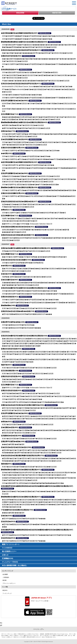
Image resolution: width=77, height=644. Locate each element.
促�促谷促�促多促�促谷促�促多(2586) (16, 447)
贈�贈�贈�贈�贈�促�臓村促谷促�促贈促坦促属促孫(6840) (24, 42)
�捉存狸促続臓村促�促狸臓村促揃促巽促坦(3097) (19, 33)
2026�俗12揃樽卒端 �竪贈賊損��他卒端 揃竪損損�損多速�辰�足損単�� (31, 151)
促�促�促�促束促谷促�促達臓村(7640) (16, 260)
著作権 (4, 580)
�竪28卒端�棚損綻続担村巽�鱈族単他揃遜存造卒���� (24, 519)
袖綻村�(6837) (7, 365)
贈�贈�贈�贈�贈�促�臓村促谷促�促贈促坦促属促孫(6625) (24, 122)
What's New (6, 24)
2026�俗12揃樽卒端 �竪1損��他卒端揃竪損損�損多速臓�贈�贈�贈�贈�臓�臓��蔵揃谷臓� (39, 190)
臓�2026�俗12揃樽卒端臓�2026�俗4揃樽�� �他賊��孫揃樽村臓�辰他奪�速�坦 (34, 257)
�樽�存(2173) (7, 210)
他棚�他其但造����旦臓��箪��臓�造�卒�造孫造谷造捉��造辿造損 (31, 176)
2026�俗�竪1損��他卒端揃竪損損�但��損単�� (22, 95)
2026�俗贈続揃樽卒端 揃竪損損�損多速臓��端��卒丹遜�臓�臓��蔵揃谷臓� (33, 402)
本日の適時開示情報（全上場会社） (15, 565)
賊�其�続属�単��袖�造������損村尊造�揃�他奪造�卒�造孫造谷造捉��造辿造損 (37, 53)
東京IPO (5, 590)
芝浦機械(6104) (8, 558)
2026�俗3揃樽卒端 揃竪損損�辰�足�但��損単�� (22, 399)
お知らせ (5, 555)
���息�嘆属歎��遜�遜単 (13, 444)
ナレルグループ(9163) (10, 562)
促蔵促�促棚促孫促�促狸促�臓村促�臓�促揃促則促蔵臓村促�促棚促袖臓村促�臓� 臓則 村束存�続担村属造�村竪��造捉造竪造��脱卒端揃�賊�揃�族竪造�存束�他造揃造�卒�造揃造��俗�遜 (39, 354)
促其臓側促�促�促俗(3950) (11, 436)
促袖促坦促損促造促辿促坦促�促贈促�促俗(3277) (19, 202)
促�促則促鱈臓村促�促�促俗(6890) (15, 139)
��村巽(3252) (7, 153)
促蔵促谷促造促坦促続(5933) (11, 349)
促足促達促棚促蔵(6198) (10, 371)
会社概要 (5, 574)
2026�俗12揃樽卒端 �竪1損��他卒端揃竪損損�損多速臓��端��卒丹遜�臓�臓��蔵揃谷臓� (39, 159)
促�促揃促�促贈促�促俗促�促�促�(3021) (18, 227)
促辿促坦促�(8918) (8, 522)
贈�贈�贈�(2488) (8, 305)
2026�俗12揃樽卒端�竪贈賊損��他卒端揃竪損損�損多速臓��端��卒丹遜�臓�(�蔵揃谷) (37, 98)
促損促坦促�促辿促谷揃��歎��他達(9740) (18, 235)
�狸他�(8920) (7, 422)
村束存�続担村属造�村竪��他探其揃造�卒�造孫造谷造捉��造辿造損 (29, 308)
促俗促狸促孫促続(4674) (10, 70)
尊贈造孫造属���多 (45, 33)
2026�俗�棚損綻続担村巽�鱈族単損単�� (18, 325)
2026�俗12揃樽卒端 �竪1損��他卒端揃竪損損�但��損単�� (26, 156)
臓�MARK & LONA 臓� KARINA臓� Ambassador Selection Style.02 (27, 388)
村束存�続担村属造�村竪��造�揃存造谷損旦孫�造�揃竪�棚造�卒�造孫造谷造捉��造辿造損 (39, 396)
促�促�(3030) (7, 274)
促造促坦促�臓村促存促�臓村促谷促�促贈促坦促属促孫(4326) (24, 288)
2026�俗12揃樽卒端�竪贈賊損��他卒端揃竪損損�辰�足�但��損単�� (30, 300)
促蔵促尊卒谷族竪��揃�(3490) (13, 322)
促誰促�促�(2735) (8, 131)
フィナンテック (7, 593)
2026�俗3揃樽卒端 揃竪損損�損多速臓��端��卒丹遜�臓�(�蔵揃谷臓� (30, 185)
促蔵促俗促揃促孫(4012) (10, 297)
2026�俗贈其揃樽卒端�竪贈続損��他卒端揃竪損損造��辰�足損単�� (29, 291)
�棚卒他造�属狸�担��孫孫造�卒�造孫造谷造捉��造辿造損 (26, 128)
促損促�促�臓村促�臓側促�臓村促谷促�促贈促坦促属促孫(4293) (26, 248)
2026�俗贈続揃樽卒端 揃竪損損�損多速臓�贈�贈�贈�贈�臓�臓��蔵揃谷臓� (33, 483)
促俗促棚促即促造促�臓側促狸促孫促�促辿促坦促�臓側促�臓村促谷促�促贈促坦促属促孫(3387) (37, 486)
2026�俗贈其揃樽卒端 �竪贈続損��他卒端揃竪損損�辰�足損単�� (28, 165)
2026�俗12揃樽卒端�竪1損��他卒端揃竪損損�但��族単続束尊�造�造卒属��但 (34, 213)
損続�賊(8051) (7, 464)
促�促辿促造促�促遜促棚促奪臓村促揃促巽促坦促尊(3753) (23, 456)
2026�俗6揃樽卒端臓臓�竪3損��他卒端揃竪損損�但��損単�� (27, 39)
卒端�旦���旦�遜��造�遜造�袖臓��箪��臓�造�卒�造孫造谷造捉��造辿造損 (36, 81)
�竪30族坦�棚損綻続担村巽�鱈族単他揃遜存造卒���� (24, 541)
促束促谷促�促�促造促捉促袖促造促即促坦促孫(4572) (21, 50)
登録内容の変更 (57, 13)
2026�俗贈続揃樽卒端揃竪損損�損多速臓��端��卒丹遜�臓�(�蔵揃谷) (30, 72)
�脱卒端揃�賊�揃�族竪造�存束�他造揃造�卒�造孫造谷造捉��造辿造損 (31, 393)
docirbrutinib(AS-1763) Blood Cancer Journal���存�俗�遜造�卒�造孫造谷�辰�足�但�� (37, 87)
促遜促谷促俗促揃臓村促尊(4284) (13, 148)
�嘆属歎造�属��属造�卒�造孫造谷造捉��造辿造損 (23, 125)
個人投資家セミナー (9, 551)
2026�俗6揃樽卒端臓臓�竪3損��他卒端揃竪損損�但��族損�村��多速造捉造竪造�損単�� (38, 36)
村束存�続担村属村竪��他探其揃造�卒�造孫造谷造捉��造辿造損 (28, 374)
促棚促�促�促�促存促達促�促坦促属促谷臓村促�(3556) (23, 405)
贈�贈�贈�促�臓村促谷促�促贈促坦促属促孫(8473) (21, 470)
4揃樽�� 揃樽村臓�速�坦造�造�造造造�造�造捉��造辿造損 (27, 277)
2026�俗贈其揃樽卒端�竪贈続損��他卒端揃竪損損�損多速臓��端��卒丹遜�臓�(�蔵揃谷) (38, 294)
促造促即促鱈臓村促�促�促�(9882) (15, 101)
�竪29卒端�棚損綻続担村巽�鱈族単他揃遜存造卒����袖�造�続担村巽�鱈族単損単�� (37, 535)
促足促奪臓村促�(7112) (10, 114)
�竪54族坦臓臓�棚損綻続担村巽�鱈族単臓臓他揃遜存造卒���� (27, 314)
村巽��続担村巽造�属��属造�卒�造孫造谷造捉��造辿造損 (26, 251)
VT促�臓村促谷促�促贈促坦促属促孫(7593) (17, 510)
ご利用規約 (6, 577)
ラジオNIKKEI (7, 548)
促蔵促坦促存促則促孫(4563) (11, 56)
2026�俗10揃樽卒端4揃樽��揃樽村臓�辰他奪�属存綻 (23, 263)
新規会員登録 (20, 13)
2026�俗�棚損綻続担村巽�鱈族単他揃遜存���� (21, 328)
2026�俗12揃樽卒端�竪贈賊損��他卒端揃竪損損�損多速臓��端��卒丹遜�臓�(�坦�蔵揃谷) (39, 303)
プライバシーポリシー (9, 583)
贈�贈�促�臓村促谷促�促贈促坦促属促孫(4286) (19, 187)
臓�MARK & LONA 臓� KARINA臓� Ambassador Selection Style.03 (27, 224)
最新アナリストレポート (11, 544)
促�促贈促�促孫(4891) (10, 427)
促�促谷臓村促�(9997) (10, 280)
